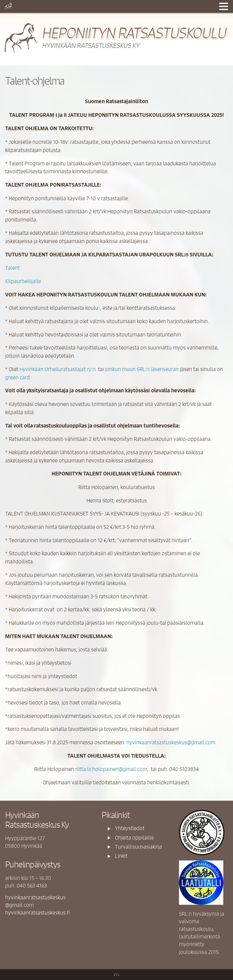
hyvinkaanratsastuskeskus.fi (37, 912)
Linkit (121, 856)
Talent (12, 268)
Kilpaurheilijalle (23, 281)
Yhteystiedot (130, 828)
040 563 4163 (32, 885)
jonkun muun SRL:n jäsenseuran (142, 369)
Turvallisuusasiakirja (138, 847)
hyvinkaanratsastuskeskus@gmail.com (171, 742)
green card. (18, 377)
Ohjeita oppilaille (134, 837)
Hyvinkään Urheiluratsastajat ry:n (57, 369)
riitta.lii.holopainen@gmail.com (111, 769)
